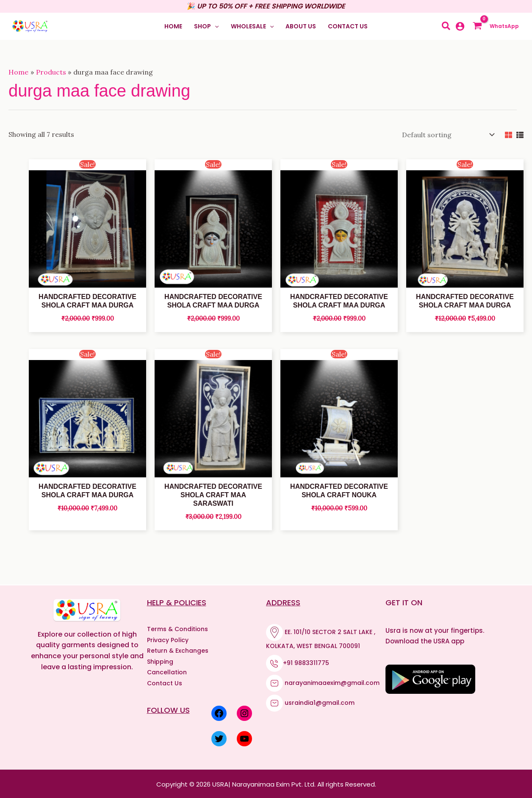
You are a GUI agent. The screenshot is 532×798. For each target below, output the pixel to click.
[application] (215, 26)
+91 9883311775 (306, 662)
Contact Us (165, 682)
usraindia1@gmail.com (320, 701)
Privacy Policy (168, 639)
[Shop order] (446, 134)
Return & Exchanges (178, 649)
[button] (206, 26)
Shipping (160, 660)
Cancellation (167, 671)
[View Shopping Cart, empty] (479, 26)
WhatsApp (505, 26)
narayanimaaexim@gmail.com (332, 682)
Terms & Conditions (177, 628)
